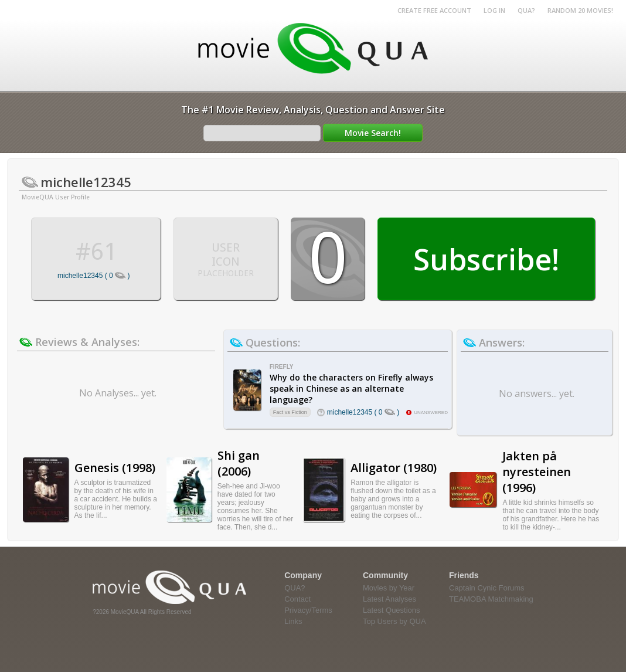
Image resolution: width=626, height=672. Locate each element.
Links (293, 621)
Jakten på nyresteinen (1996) (537, 472)
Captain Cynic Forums (487, 588)
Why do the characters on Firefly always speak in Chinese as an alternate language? (351, 388)
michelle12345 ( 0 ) (93, 276)
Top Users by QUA (394, 621)
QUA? (526, 10)
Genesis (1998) (115, 468)
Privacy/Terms (308, 610)
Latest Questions (392, 610)
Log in (494, 10)
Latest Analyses (389, 599)
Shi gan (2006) (239, 463)
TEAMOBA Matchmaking (491, 599)
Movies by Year (389, 588)
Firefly (282, 367)
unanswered (431, 413)
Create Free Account (434, 10)
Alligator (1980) (394, 468)
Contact (297, 599)
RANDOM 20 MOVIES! (580, 10)
